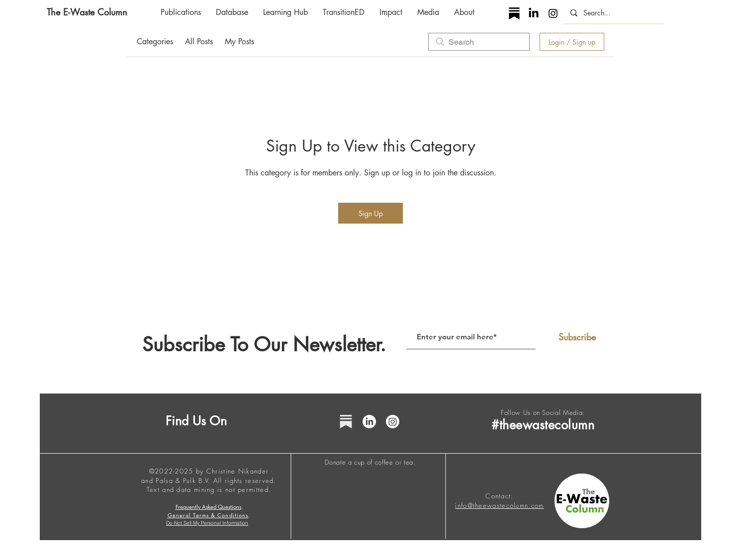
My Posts (239, 41)
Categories (155, 41)
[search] (479, 42)
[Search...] (613, 13)
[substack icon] (514, 13)
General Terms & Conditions (208, 515)
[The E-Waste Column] (87, 12)
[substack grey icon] (346, 422)
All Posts (199, 41)
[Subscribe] (577, 337)
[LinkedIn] (534, 13)
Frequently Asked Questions (208, 507)
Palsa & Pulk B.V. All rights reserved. (216, 480)
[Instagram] (553, 13)
